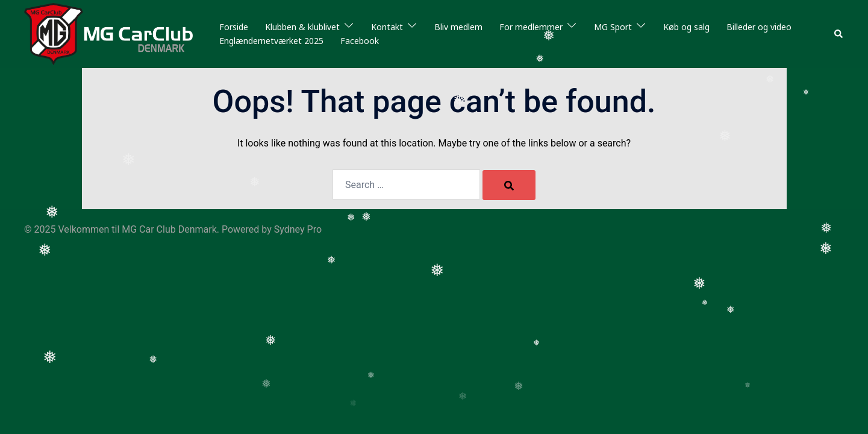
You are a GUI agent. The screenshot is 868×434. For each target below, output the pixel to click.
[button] (839, 34)
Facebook (360, 41)
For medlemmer (531, 27)
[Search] (509, 185)
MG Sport (613, 27)
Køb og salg (686, 27)
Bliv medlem (458, 27)
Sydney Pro (298, 229)
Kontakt (387, 27)
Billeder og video (759, 27)
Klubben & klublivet (302, 27)
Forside (234, 27)
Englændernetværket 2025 (271, 41)
